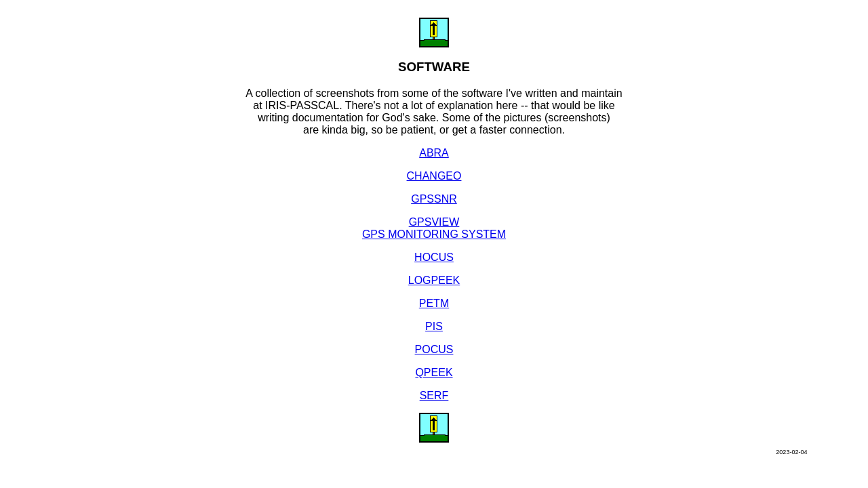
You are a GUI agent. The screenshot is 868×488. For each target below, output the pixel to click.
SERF (434, 395)
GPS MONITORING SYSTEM (434, 234)
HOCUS (434, 257)
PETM (434, 303)
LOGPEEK (434, 280)
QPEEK (434, 372)
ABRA (434, 153)
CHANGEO (434, 176)
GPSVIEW (434, 222)
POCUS (434, 349)
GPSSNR (434, 199)
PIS (434, 326)
